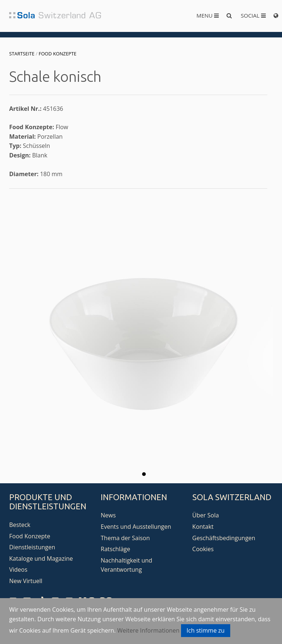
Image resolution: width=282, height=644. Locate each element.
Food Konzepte (57, 54)
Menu (208, 15)
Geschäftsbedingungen (224, 538)
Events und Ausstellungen (136, 527)
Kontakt (203, 527)
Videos (18, 570)
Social (253, 15)
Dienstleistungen (32, 547)
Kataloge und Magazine (41, 559)
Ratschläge (115, 549)
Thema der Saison (125, 538)
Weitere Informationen (148, 630)
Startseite (22, 54)
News (108, 515)
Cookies (203, 549)
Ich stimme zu (206, 630)
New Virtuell (26, 581)
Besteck (20, 525)
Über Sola (206, 515)
